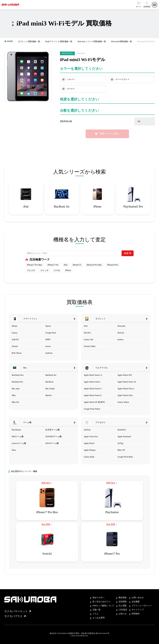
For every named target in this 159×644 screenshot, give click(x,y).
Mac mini (16, 389)
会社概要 (136, 602)
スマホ (57, 270)
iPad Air (121, 333)
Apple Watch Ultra (125, 395)
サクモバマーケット (18, 611)
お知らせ (123, 614)
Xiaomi (15, 346)
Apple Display (90, 450)
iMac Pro (15, 402)
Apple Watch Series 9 (93, 389)
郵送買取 (123, 598)
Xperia (48, 326)
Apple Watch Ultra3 (92, 382)
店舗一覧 (96, 610)
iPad (66, 265)
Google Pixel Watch (92, 409)
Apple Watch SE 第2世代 (94, 402)
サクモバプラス (15, 616)
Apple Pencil (89, 443)
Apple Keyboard (124, 437)
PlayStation (16, 430)
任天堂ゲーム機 (52, 430)
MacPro (49, 395)
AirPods (87, 430)
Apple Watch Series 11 (93, 375)
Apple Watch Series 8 (93, 395)
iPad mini (121, 326)
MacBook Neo (18, 375)
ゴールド (71, 89)
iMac (14, 395)
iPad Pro (87, 333)
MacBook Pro (17, 382)
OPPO (48, 340)
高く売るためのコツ (102, 602)
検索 (128, 253)
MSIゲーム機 (18, 437)
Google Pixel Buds (125, 457)
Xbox (14, 450)
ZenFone (49, 353)
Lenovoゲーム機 (19, 443)
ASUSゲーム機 (52, 443)
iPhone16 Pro (113, 265)
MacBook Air (51, 375)
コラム (95, 614)
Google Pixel (51, 333)
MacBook (49, 382)
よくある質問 (98, 618)
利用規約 (136, 614)
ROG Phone (17, 353)
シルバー (71, 79)
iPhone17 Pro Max (35, 265)
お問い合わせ (138, 598)
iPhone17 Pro (53, 265)
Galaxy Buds (89, 457)
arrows (48, 346)
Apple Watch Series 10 (127, 382)
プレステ (31, 270)
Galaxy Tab (89, 340)
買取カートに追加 (109, 134)
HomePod (121, 430)
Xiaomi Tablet (90, 346)
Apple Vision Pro (91, 437)
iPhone (68, 270)
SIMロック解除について (103, 606)
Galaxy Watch (123, 402)
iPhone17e (77, 265)
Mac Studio (50, 389)
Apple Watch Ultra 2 (126, 389)
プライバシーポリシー (142, 606)
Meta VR (121, 450)
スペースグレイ (122, 79)
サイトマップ (138, 610)
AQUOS (15, 340)
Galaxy (15, 333)
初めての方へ (98, 598)
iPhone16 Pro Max (94, 265)
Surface (121, 340)
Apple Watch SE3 (125, 375)
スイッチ (44, 270)
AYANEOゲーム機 (53, 437)
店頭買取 (123, 602)
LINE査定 (123, 610)
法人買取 (123, 606)
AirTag (120, 443)
